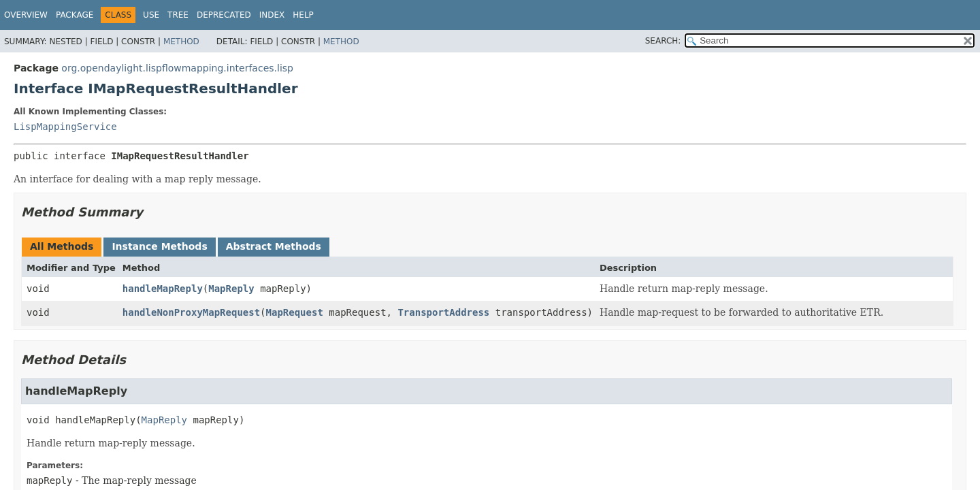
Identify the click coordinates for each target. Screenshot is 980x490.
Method (181, 42)
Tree (178, 15)
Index (272, 15)
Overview (26, 15)
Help (303, 15)
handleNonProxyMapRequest (191, 312)
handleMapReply (163, 289)
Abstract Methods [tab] (274, 246)
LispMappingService (65, 127)
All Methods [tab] (62, 246)
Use (151, 15)
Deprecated (224, 15)
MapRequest (295, 312)
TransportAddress (443, 312)
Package (75, 15)
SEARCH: (663, 41)
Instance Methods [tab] (159, 246)
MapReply (231, 289)
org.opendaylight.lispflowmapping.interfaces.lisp (177, 68)
